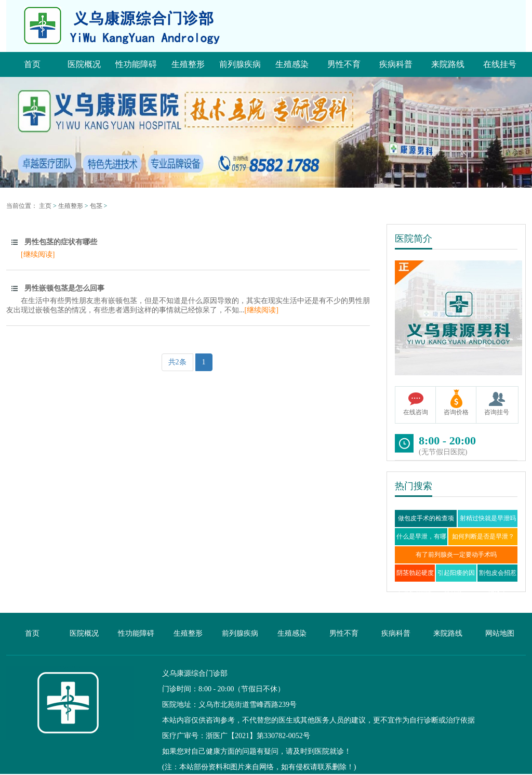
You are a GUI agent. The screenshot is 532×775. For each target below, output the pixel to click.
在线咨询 (416, 412)
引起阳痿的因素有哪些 (456, 581)
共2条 (177, 362)
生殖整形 (71, 206)
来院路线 (448, 633)
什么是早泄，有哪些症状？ (421, 545)
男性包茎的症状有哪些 (61, 242)
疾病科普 (396, 633)
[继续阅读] (38, 254)
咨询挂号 (497, 412)
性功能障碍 (136, 633)
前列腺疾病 (240, 633)
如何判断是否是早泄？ (483, 536)
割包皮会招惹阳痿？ (498, 581)
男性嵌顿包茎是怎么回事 (64, 288)
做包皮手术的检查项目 (426, 527)
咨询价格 (456, 412)
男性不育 (344, 633)
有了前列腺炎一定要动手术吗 (456, 555)
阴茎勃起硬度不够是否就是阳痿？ (415, 590)
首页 (32, 633)
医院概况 (84, 633)
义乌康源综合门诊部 (195, 673)
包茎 (96, 206)
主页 (45, 206)
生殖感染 (292, 633)
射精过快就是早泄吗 (488, 518)
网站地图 (500, 633)
